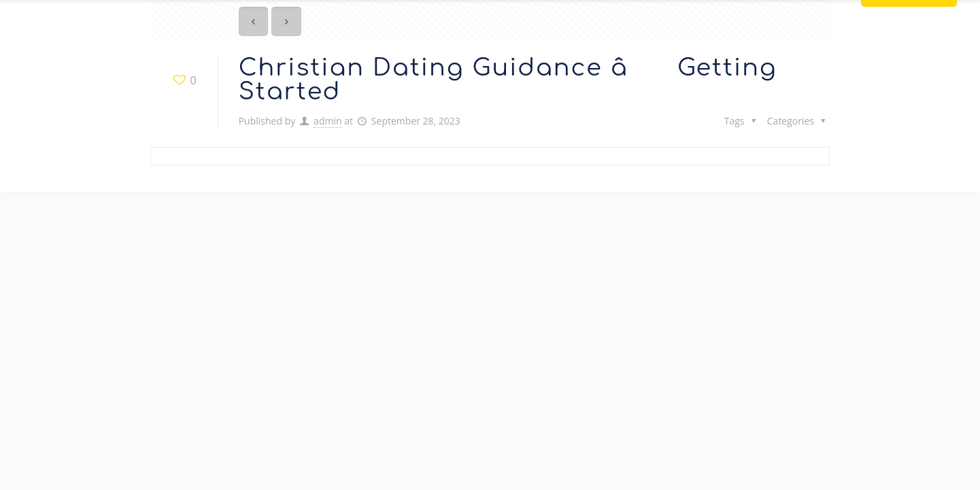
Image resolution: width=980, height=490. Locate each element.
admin (327, 121)
